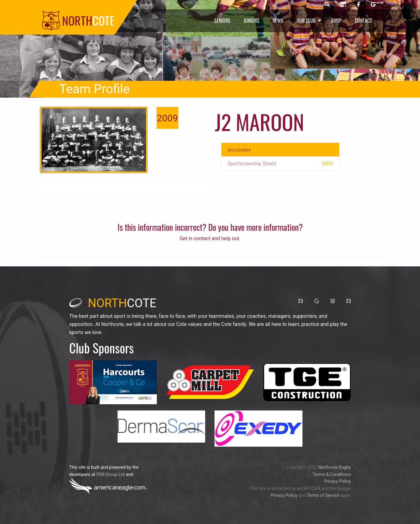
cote (113, 303)
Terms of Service (323, 495)
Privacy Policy (337, 481)
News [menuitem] (278, 21)
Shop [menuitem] (336, 21)
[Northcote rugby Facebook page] (359, 5)
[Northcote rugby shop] (343, 5)
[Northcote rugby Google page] (373, 5)
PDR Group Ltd (111, 474)
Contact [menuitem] (363, 21)
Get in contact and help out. (210, 238)
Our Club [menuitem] (306, 21)
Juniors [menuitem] (251, 21)
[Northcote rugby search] (327, 5)
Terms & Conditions (332, 474)
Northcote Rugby (334, 467)
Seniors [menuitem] (222, 21)
